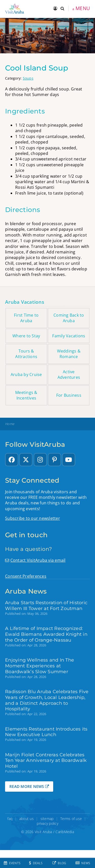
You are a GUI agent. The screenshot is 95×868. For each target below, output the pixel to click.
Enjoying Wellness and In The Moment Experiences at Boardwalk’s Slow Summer (40, 666)
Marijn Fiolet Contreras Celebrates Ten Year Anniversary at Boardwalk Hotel (46, 760)
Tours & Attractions (26, 354)
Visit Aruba (43, 832)
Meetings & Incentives (26, 395)
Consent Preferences (26, 576)
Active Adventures (69, 374)
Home (10, 424)
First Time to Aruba (26, 318)
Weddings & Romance (69, 354)
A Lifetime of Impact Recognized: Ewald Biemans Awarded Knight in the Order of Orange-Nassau (46, 634)
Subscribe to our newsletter (33, 518)
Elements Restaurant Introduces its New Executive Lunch (46, 732)
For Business (69, 395)
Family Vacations (69, 336)
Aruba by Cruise (26, 374)
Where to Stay (26, 336)
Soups (28, 78)
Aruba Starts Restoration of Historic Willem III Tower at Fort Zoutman (46, 605)
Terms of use (71, 819)
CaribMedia (65, 832)
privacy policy (48, 823)
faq (10, 819)
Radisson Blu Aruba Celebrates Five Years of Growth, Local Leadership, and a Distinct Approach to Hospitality (47, 700)
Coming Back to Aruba (69, 318)
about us (26, 819)
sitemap (47, 819)
